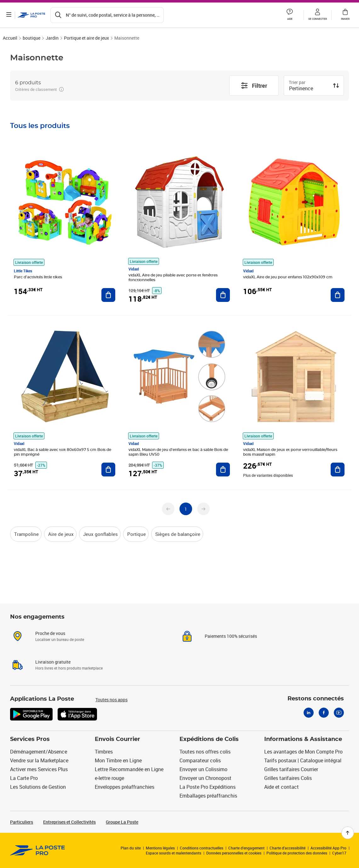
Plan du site (131, 848)
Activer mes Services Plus (39, 769)
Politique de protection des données (297, 853)
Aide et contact (282, 787)
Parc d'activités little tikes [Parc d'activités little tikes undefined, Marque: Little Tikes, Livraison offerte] (38, 277)
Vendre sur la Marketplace (39, 760)
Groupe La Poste (122, 822)
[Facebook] (324, 713)
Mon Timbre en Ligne (118, 760)
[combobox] (309, 89)
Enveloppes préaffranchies (125, 787)
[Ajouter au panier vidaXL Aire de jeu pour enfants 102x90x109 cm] (338, 295)
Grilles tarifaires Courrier (291, 769)
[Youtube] (339, 713)
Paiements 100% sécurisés (231, 636)
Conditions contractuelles (202, 848)
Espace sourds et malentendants (174, 853)
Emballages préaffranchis (208, 796)
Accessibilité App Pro (328, 848)
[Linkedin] (309, 713)
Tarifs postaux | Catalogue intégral (303, 760)
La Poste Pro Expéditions (208, 787)
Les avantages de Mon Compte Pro (303, 752)
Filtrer (254, 86)
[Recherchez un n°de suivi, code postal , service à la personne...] (107, 15)
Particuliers (22, 822)
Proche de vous (50, 633)
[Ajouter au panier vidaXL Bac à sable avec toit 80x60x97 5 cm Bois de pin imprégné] (108, 470)
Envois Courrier (117, 739)
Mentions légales (160, 848)
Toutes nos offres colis (205, 752)
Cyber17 (339, 853)
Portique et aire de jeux (86, 38)
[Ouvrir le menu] (9, 15)
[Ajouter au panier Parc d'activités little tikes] (108, 295)
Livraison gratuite (53, 662)
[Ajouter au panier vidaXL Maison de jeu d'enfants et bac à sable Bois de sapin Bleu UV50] (223, 470)
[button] (290, 15)
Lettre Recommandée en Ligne (129, 769)
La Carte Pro (24, 778)
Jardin (52, 38)
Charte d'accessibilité (288, 848)
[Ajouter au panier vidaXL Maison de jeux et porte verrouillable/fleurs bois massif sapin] (338, 470)
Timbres (104, 752)
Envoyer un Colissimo (203, 769)
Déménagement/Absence (39, 752)
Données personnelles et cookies (234, 853)
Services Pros (30, 739)
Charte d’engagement (246, 848)
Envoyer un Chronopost (205, 778)
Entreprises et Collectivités (69, 822)
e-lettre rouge (109, 778)
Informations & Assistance (303, 739)
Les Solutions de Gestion (38, 787)
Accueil (10, 38)
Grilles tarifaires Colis (288, 778)
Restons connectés (316, 699)
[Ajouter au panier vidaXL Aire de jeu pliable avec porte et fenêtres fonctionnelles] (223, 295)
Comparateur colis (200, 760)
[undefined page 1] (186, 509)
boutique (31, 38)
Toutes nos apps (111, 700)
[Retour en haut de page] (348, 833)
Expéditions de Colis (209, 739)
